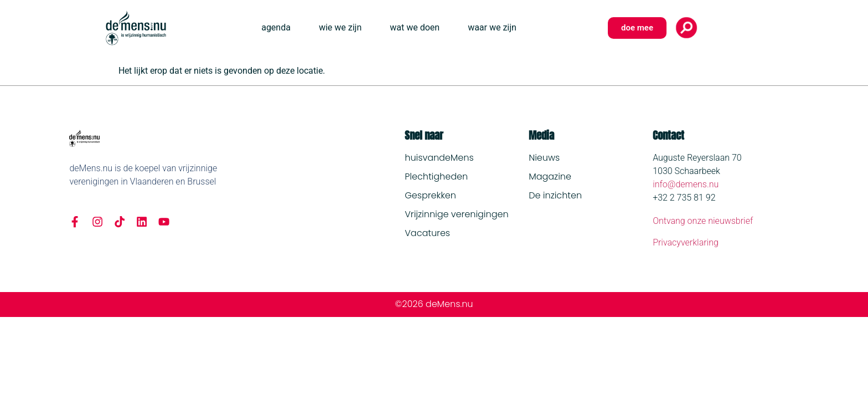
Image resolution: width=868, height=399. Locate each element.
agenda (276, 27)
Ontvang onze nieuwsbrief (703, 221)
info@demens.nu (686, 184)
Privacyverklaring (686, 242)
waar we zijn (492, 27)
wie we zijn (340, 27)
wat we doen (415, 27)
